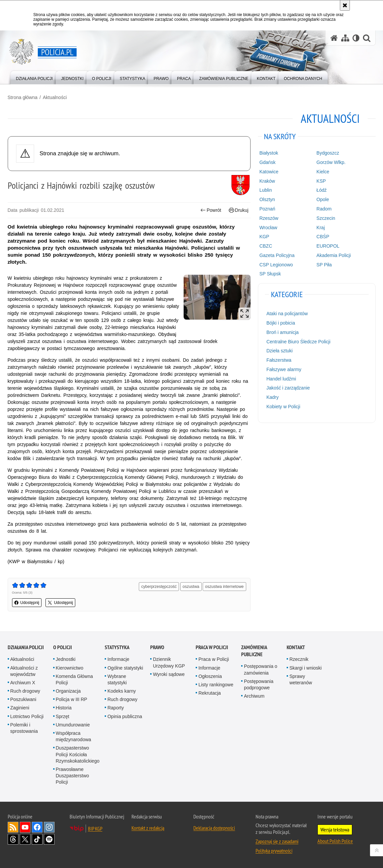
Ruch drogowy (25, 691)
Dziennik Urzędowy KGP (169, 662)
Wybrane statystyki (117, 679)
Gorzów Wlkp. (331, 162)
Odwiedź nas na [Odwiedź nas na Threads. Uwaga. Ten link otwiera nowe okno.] (13, 839)
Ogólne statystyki (125, 668)
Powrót (211, 210)
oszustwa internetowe (224, 587)
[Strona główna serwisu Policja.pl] (334, 38)
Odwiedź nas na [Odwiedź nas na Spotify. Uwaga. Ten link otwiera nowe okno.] (49, 839)
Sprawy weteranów (301, 679)
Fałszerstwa (279, 360)
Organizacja (68, 691)
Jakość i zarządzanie (288, 388)
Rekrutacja (210, 693)
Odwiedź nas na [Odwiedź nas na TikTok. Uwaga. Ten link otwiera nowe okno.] (37, 839)
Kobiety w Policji (283, 407)
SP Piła (324, 265)
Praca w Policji (212, 647)
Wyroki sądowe (169, 674)
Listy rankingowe (216, 685)
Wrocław (268, 228)
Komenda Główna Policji (74, 679)
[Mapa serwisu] (345, 38)
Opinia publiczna (125, 716)
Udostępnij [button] (27, 603)
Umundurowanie (73, 725)
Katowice (269, 172)
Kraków (267, 181)
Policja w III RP (72, 699)
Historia (64, 708)
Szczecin (326, 218)
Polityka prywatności (274, 851)
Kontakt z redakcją (148, 828)
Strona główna (23, 97)
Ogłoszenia (210, 676)
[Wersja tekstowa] (356, 38)
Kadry (272, 397)
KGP (264, 237)
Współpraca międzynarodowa (74, 736)
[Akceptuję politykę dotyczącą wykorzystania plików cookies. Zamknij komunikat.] (345, 5)
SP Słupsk (270, 274)
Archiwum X (23, 683)
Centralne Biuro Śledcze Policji (298, 342)
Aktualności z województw (24, 671)
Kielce (323, 172)
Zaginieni (20, 708)
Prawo (157, 647)
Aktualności (55, 97)
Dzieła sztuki (279, 351)
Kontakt (296, 647)
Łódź (321, 190)
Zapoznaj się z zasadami (277, 841)
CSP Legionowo (276, 265)
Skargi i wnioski (305, 668)
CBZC (266, 246)
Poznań (267, 209)
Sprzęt (63, 716)
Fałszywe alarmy (284, 369)
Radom (324, 209)
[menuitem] (34, 77)
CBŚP (323, 237)
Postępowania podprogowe (259, 684)
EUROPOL (328, 246)
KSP (321, 181)
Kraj (321, 228)
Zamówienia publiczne (254, 651)
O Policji (63, 647)
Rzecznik (299, 659)
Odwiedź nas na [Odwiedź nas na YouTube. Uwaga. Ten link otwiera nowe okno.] (25, 827)
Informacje (118, 659)
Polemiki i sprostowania (24, 728)
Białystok (269, 153)
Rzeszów (269, 218)
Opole (323, 199)
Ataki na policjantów (287, 314)
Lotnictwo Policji (27, 716)
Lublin (265, 190)
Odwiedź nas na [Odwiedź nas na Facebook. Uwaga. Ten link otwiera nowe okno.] (37, 827)
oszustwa (191, 587)
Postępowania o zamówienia (261, 669)
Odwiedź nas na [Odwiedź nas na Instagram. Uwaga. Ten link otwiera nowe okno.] (49, 827)
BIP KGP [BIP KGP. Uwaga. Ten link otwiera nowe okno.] (95, 829)
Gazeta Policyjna (277, 255)
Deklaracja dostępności (214, 828)
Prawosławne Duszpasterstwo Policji (73, 776)
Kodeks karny (122, 691)
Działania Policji (26, 647)
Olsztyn (267, 199)
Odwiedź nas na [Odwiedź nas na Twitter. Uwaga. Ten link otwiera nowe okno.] (25, 839)
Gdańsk (267, 162)
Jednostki (66, 659)
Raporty (116, 708)
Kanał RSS (13, 827)
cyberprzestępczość (159, 587)
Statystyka (117, 647)
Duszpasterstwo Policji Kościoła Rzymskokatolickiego (78, 754)
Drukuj (239, 210)
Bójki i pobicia (281, 323)
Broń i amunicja (282, 332)
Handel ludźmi (281, 379)
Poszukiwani (23, 699)
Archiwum (254, 696)
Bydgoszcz (328, 153)
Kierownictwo (70, 668)
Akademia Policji (334, 255)
